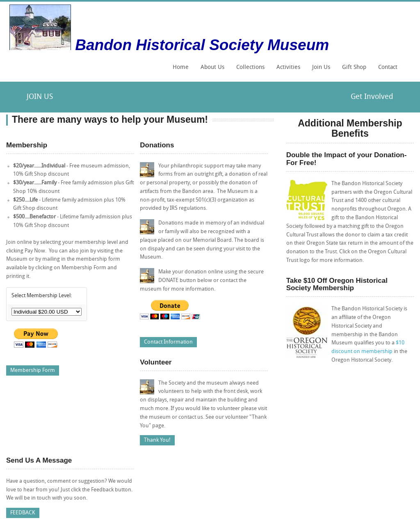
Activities (286, 70)
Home (181, 68)
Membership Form (33, 370)
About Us (212, 68)
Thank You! (157, 440)
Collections (248, 70)
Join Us (321, 68)
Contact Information (168, 342)
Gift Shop (354, 68)
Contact (388, 68)
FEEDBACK (23, 513)
